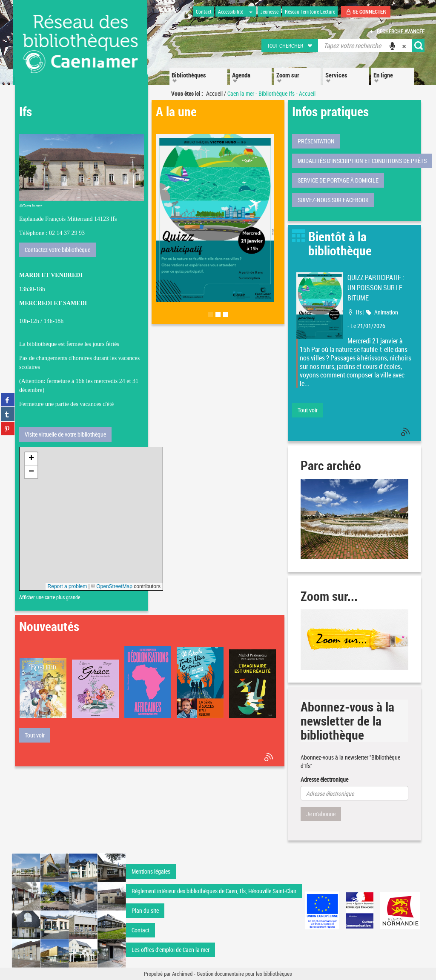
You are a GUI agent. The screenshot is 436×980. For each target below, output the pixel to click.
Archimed (182, 974)
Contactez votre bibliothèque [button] (57, 250)
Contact (141, 930)
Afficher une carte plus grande (50, 597)
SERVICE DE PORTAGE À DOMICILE (338, 180)
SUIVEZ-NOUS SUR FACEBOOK (333, 200)
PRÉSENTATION (316, 141)
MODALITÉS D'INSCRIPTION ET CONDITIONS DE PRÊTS (362, 161)
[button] (290, 46)
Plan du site (145, 910)
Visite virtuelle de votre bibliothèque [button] (65, 434)
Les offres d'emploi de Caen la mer (171, 950)
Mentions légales (151, 871)
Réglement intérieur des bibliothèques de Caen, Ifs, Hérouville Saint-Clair (214, 891)
